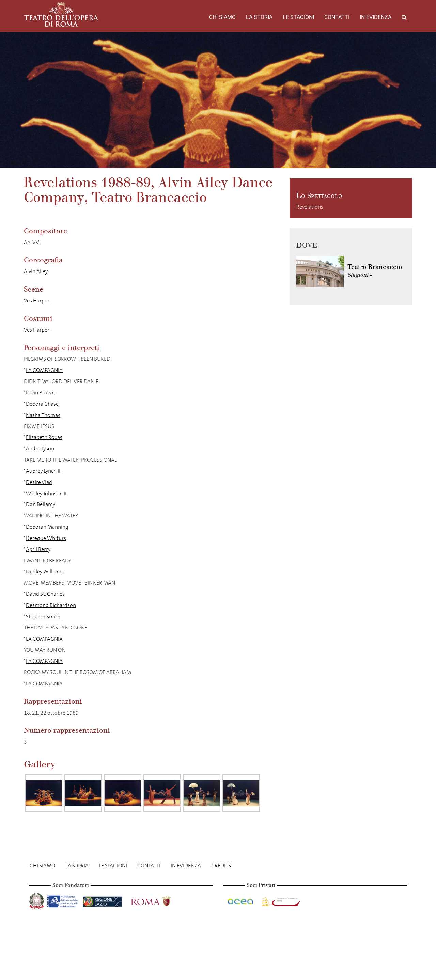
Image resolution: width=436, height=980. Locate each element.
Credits (221, 865)
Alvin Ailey (36, 271)
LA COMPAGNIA (44, 370)
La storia (259, 17)
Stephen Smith (43, 616)
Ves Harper (37, 301)
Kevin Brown (40, 393)
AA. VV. (32, 242)
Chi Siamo (222, 17)
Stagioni (360, 275)
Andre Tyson (40, 448)
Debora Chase (42, 404)
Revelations (310, 207)
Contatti (337, 17)
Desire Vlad (39, 482)
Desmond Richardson (51, 605)
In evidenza (376, 17)
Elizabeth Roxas (44, 437)
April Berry (38, 549)
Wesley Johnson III (47, 493)
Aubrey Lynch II (43, 471)
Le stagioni (298, 17)
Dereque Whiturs (46, 538)
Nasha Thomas (43, 415)
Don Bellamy (41, 504)
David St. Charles (45, 594)
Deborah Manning (47, 527)
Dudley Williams (45, 571)
